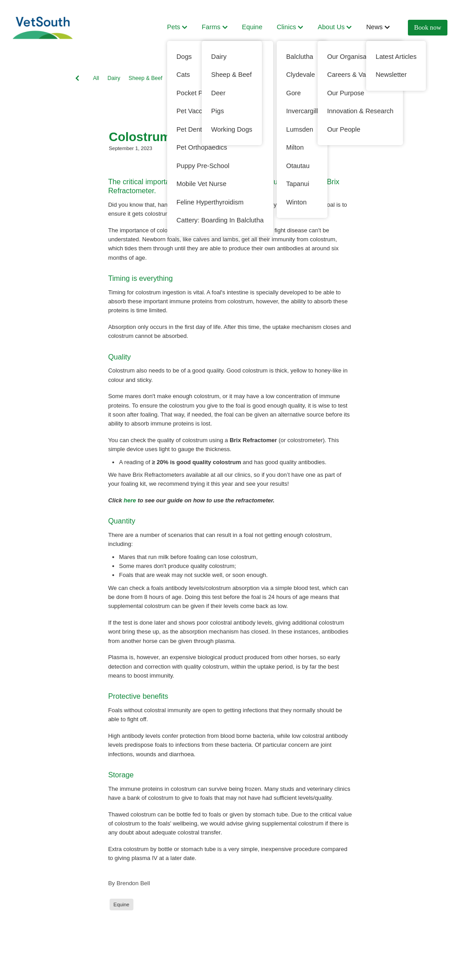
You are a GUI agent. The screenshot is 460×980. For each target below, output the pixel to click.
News (378, 27)
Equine (252, 27)
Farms (215, 27)
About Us (335, 27)
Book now (428, 27)
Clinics (290, 27)
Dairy (114, 78)
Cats (305, 78)
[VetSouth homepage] (56, 28)
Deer (285, 78)
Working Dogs (254, 78)
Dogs (222, 78)
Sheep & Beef (145, 78)
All (96, 78)
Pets (177, 27)
